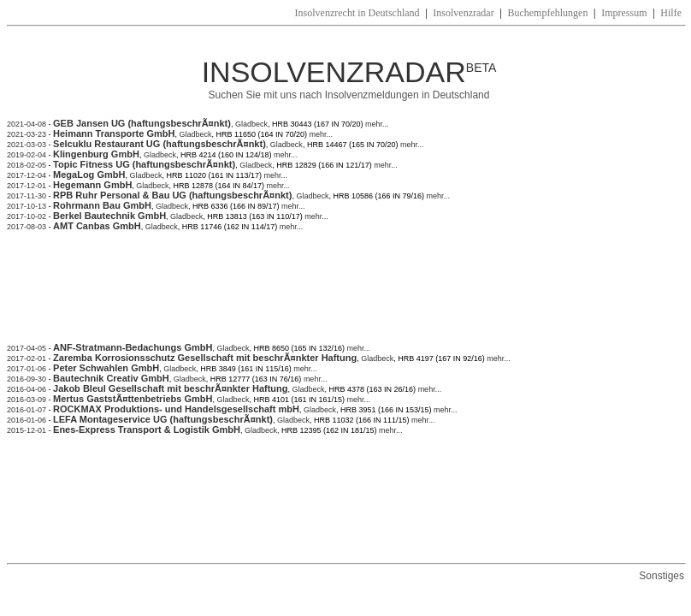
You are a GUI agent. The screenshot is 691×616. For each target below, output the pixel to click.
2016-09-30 (27, 379)
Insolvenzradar (463, 13)
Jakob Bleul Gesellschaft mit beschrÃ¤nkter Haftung (170, 388)
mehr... (376, 124)
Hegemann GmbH (92, 185)
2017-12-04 (27, 175)
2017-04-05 (27, 348)
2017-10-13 (27, 206)
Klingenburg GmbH (96, 154)
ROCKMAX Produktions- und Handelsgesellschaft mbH (176, 409)
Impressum (624, 13)
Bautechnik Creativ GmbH (111, 378)
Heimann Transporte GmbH (114, 133)
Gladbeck (251, 124)
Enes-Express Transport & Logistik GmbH (147, 429)
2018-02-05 (27, 165)
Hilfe (671, 13)
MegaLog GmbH (89, 175)
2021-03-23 (27, 134)
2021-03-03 (27, 145)
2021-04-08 (27, 124)
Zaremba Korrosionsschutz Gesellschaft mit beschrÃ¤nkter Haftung (205, 358)
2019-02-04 (27, 155)
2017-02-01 (27, 358)
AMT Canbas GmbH (97, 226)
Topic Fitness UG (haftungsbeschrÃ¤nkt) (144, 164)
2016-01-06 (27, 420)
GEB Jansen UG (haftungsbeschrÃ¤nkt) (142, 123)
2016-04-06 (27, 389)
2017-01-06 (27, 369)
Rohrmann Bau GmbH (102, 205)
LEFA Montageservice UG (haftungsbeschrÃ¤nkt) (163, 419)
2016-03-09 (27, 400)
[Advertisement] (318, 295)
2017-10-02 (27, 216)
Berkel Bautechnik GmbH (109, 216)
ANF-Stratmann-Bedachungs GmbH (133, 347)
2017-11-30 (27, 196)
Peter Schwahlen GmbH (106, 368)
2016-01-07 (27, 410)
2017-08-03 (27, 227)
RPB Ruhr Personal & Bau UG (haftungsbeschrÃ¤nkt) (172, 195)
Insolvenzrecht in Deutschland (357, 13)
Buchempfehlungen (547, 13)
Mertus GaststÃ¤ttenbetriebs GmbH (133, 399)
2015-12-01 (27, 430)
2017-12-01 (27, 186)
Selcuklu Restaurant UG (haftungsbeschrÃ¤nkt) (159, 144)
